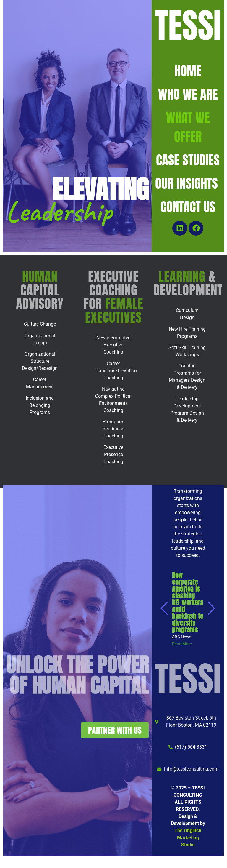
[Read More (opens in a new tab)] (182, 644)
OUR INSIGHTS (188, 183)
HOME (188, 71)
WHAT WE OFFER (188, 127)
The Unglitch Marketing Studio (188, 838)
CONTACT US (188, 207)
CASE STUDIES (188, 160)
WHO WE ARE (188, 94)
